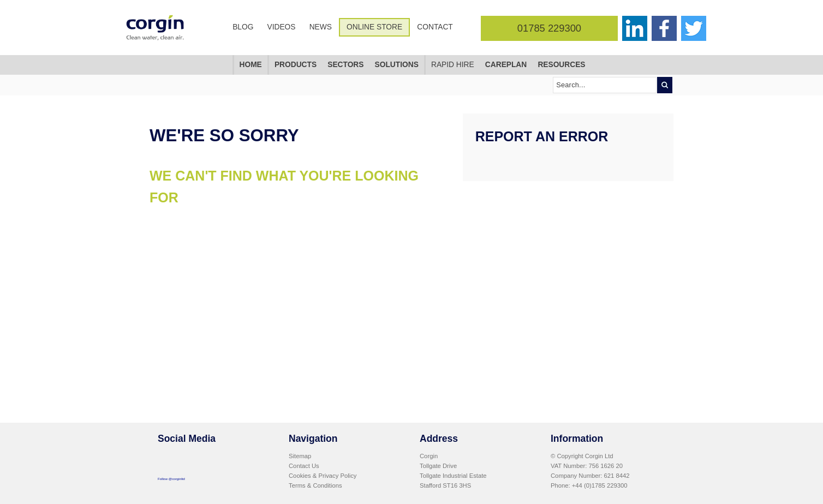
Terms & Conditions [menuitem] (315, 485)
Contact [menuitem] (435, 27)
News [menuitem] (321, 27)
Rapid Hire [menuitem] (453, 65)
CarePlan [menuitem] (506, 65)
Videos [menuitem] (282, 27)
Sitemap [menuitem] (300, 456)
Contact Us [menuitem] (304, 466)
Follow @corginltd (171, 479)
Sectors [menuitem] (345, 65)
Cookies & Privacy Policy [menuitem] (323, 476)
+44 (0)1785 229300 (600, 485)
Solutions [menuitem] (397, 65)
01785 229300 (549, 28)
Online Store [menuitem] (374, 27)
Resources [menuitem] (561, 65)
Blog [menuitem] (243, 27)
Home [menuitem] (251, 65)
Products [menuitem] (296, 65)
